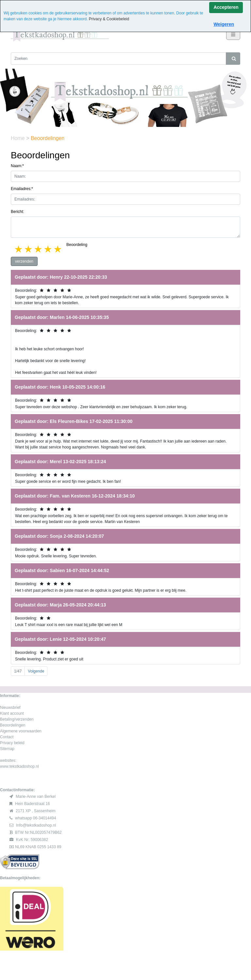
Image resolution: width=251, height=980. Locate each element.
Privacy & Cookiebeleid (109, 19)
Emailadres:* (22, 189)
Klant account (12, 713)
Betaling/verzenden (17, 719)
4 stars (48, 249)
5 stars (58, 249)
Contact (7, 737)
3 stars (39, 249)
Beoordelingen (13, 725)
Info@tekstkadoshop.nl (36, 825)
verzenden (24, 261)
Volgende (36, 671)
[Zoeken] (118, 59)
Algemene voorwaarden (21, 731)
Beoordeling (77, 245)
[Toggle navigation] (233, 35)
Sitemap (7, 749)
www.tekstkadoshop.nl (19, 766)
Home (18, 138)
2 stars (29, 249)
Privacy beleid (12, 743)
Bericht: (17, 212)
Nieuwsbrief (10, 708)
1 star (19, 249)
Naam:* (17, 166)
